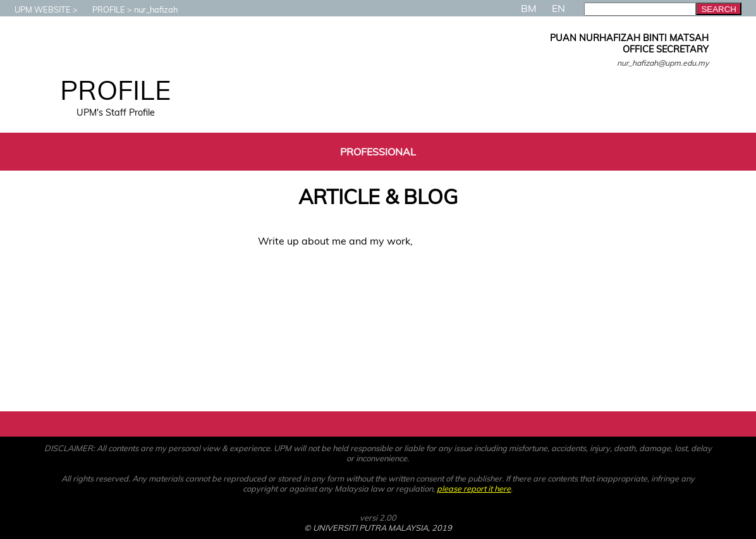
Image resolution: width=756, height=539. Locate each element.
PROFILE (102, 9)
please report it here (474, 488)
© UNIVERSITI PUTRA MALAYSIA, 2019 (378, 528)
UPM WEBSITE (36, 9)
